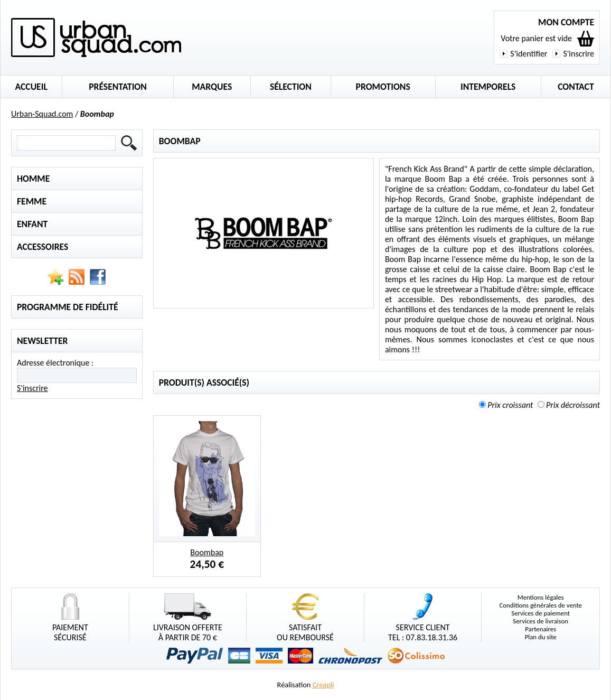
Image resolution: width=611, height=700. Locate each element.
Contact (576, 87)
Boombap (207, 552)
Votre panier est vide (536, 38)
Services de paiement (540, 613)
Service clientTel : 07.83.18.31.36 (423, 618)
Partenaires (540, 629)
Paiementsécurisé (70, 618)
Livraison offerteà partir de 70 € (188, 618)
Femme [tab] (32, 201)
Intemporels (488, 87)
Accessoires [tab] (43, 247)
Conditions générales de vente (540, 605)
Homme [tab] (33, 179)
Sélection (291, 87)
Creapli (323, 685)
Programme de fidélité (68, 307)
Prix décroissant (573, 405)
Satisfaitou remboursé (305, 618)
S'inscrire (579, 54)
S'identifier (529, 54)
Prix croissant (510, 405)
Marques (212, 87)
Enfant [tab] (32, 224)
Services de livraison (540, 621)
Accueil (31, 87)
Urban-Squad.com (42, 114)
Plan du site (541, 637)
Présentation (118, 87)
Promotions (383, 87)
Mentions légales (541, 597)
